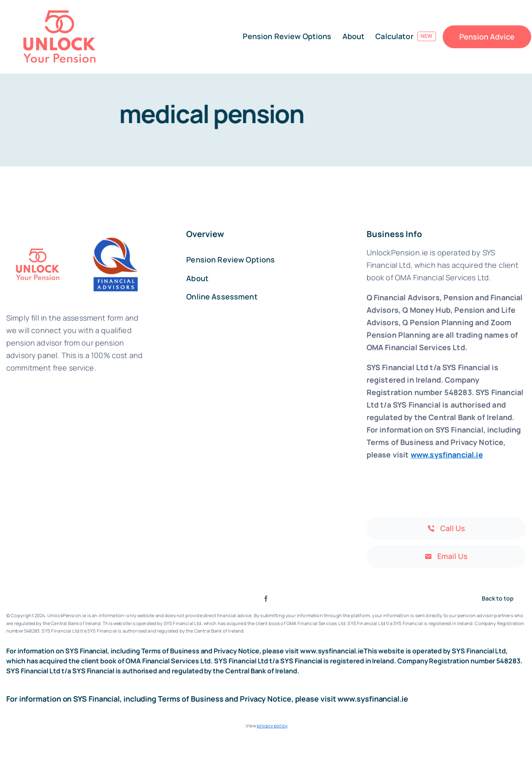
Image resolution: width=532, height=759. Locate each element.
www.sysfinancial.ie (447, 455)
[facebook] (266, 599)
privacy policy (272, 726)
